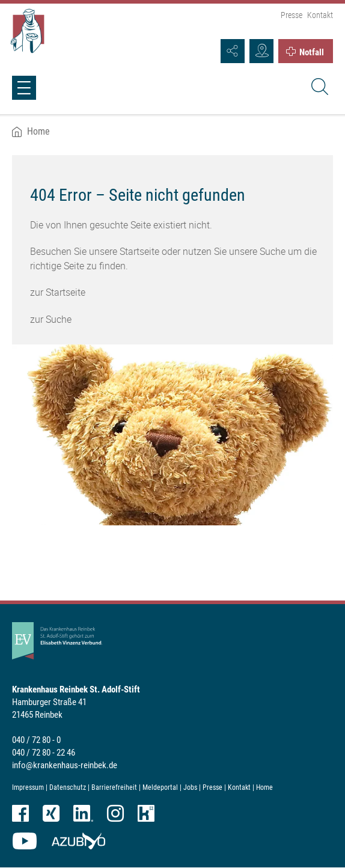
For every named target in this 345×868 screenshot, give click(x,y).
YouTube (25, 841)
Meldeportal (160, 787)
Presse (292, 15)
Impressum (28, 787)
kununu (146, 813)
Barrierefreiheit (114, 787)
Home (38, 132)
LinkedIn (83, 813)
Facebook (20, 813)
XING (51, 813)
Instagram (115, 813)
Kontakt (320, 15)
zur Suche (51, 319)
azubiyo (78, 841)
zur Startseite (58, 292)
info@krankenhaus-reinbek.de (65, 765)
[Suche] (318, 88)
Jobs (190, 787)
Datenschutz (68, 787)
